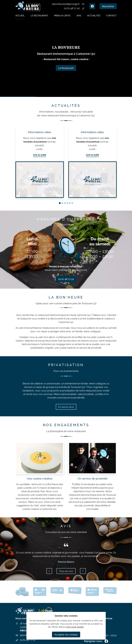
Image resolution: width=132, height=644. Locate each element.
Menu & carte (62, 16)
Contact (111, 16)
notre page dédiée (75, 627)
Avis (79, 16)
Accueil (20, 16)
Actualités (94, 16)
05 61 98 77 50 (72, 8)
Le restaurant (39, 16)
